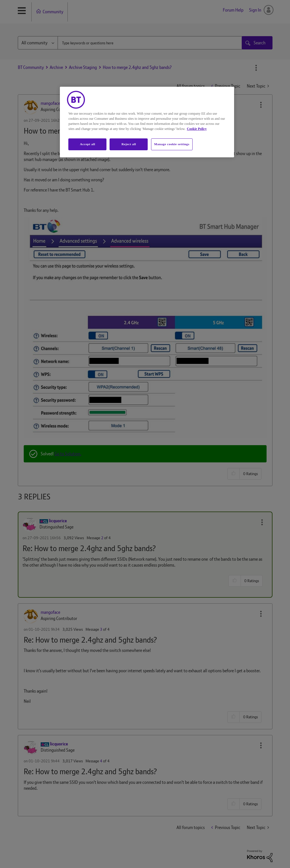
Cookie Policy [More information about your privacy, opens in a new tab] (197, 129)
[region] (147, 122)
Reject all (129, 144)
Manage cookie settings (172, 144)
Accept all (88, 144)
